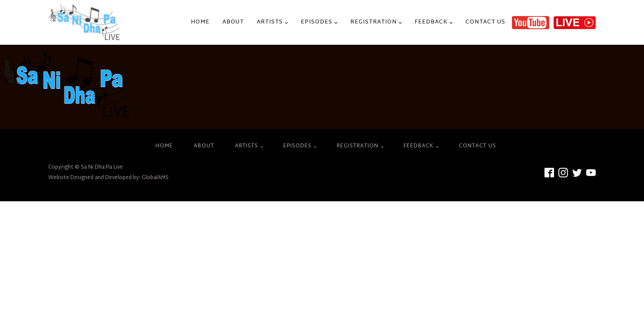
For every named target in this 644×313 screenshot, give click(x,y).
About (233, 22)
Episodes (317, 22)
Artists (270, 22)
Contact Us (485, 22)
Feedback (431, 22)
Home (200, 22)
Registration (373, 22)
